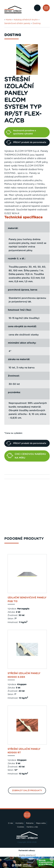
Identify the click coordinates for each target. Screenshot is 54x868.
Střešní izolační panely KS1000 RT (24, 751)
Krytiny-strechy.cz (27, 855)
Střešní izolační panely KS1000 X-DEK (24, 675)
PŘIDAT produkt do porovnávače (26, 142)
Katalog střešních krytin (26, 20)
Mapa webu (41, 823)
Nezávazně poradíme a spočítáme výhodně (21, 132)
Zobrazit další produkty (27, 791)
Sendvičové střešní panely (17, 23)
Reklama (30, 823)
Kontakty (20, 823)
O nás (11, 823)
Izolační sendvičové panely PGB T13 (27, 600)
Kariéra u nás (32, 827)
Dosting (37, 23)
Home (9, 20)
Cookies (21, 827)
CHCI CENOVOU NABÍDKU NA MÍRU (26, 456)
